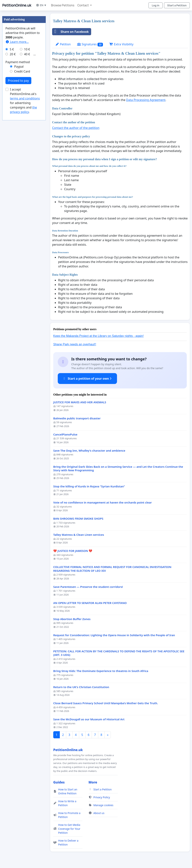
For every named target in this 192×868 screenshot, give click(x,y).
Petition (63, 44)
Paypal (19, 67)
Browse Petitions (63, 5)
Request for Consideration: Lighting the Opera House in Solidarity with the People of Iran (114, 635)
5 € (12, 49)
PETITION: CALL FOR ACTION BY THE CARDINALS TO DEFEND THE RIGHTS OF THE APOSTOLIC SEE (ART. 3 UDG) (119, 653)
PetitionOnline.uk (17, 5)
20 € (13, 54)
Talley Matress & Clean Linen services (79, 535)
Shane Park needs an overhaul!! (75, 344)
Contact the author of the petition (76, 128)
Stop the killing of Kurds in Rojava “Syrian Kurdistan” (89, 486)
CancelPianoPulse (65, 434)
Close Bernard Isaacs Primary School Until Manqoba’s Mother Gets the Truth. (106, 703)
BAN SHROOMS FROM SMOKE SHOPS (78, 519)
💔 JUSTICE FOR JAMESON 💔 (73, 551)
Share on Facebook (70, 32)
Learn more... (17, 42)
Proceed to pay (18, 81)
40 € (27, 54)
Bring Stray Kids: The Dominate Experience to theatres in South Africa (101, 671)
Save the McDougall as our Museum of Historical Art (89, 719)
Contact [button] (83, 5)
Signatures (90, 44)
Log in (155, 5)
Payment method (18, 62)
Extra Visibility (121, 44)
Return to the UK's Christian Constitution (81, 687)
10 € (27, 49)
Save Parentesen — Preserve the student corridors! (88, 587)
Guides (59, 782)
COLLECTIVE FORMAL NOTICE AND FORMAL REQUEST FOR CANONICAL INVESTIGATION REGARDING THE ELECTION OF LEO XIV (112, 569)
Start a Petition (177, 5)
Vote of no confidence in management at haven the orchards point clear (102, 502)
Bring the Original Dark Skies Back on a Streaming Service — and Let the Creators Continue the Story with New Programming (118, 469)
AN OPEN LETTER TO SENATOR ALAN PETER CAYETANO (90, 603)
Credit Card (22, 71)
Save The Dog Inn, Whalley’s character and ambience (89, 451)
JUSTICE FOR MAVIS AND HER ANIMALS (80, 402)
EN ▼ (41, 5)
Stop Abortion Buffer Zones (72, 619)
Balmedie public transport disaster (77, 418)
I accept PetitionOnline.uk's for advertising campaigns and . (25, 101)
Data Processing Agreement (146, 100)
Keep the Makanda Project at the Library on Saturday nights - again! (98, 336)
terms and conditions (25, 98)
